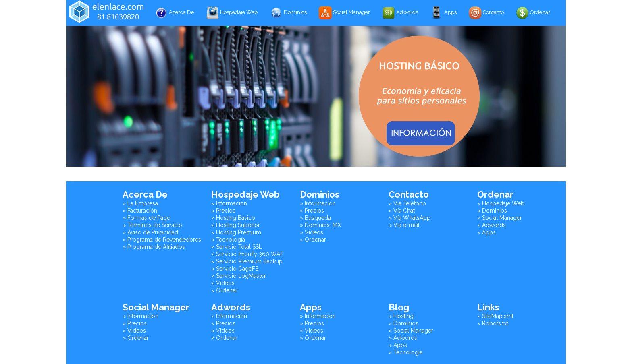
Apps (443, 13)
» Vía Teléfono (407, 203)
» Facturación (140, 211)
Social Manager (344, 13)
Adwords (400, 13)
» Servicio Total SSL (237, 247)
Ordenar (533, 13)
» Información (229, 203)
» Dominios (492, 211)
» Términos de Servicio (152, 225)
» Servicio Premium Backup (247, 261)
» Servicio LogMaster (239, 276)
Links (488, 307)
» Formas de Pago (147, 218)
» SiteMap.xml (495, 316)
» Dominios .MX (320, 225)
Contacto (486, 13)
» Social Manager (500, 218)
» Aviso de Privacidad (150, 232)
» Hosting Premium (236, 232)
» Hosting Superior (236, 225)
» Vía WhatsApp (410, 218)
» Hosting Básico (233, 218)
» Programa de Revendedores (162, 240)
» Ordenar (224, 290)
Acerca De (174, 13)
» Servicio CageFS (235, 269)
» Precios (223, 211)
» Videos (223, 283)
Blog (399, 307)
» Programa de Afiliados (154, 247)
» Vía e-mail (404, 225)
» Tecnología (228, 240)
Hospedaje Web (232, 13)
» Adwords (492, 225)
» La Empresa (140, 203)
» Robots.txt (493, 323)
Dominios (288, 13)
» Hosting (401, 316)
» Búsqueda (315, 218)
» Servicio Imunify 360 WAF (247, 254)
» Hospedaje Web (501, 203)
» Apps (486, 232)
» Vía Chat (402, 211)
